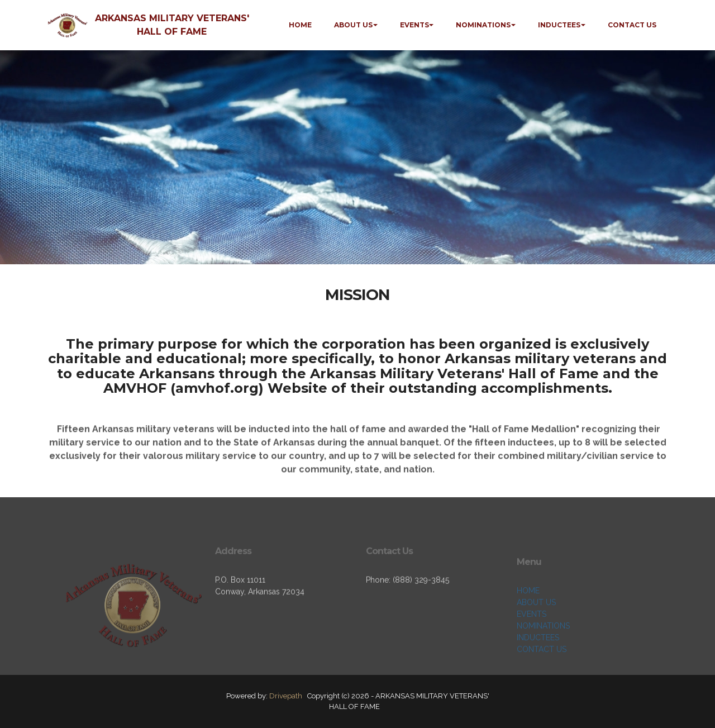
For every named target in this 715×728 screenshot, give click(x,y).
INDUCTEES (559, 25)
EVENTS (414, 25)
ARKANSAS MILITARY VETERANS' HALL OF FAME (172, 25)
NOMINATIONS (483, 25)
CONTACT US (632, 25)
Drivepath (286, 696)
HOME (300, 25)
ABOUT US (353, 25)
